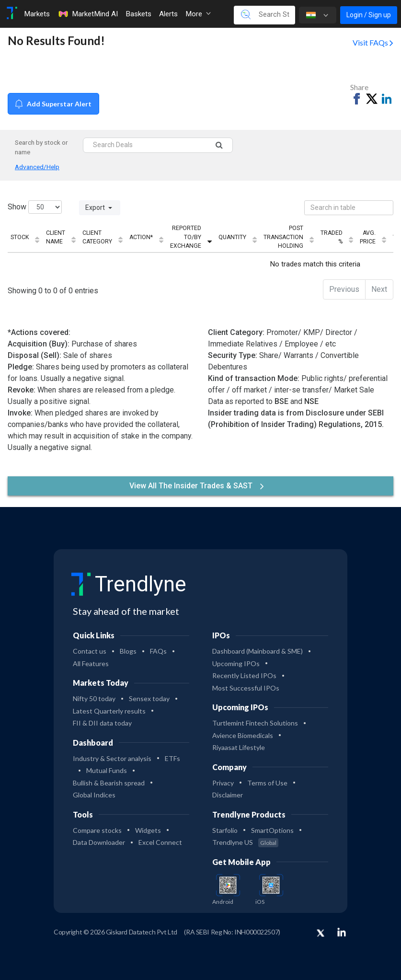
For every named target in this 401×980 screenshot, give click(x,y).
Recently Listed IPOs (244, 675)
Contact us (90, 651)
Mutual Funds (107, 770)
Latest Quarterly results (109, 711)
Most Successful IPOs (246, 688)
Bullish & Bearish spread (109, 783)
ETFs (172, 758)
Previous (344, 289)
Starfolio (225, 830)
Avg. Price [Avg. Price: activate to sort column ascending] (368, 237)
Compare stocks (97, 830)
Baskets (138, 14)
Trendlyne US (245, 842)
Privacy (223, 783)
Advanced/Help (37, 167)
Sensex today (149, 698)
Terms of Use (267, 783)
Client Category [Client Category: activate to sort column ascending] (97, 237)
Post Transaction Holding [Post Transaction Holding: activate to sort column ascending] (283, 237)
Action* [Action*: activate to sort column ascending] (141, 237)
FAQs (158, 651)
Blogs (128, 651)
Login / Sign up (369, 15)
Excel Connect (160, 842)
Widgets (148, 830)
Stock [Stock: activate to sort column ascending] (20, 237)
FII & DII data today (102, 723)
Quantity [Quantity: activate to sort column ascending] (232, 237)
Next (379, 289)
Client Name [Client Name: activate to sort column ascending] (56, 237)
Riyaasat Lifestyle (239, 747)
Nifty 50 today (94, 698)
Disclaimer (228, 795)
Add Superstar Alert (53, 104)
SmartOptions (272, 830)
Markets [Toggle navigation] (37, 14)
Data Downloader (99, 842)
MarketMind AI (88, 14)
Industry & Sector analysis (112, 758)
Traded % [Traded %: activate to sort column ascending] (332, 237)
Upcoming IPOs (236, 663)
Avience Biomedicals (243, 735)
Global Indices (94, 795)
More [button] (198, 14)
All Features (91, 663)
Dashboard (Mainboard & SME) (258, 651)
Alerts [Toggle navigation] (168, 14)
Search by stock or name (41, 147)
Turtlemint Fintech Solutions (255, 723)
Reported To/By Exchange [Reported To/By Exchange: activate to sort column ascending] (186, 237)
